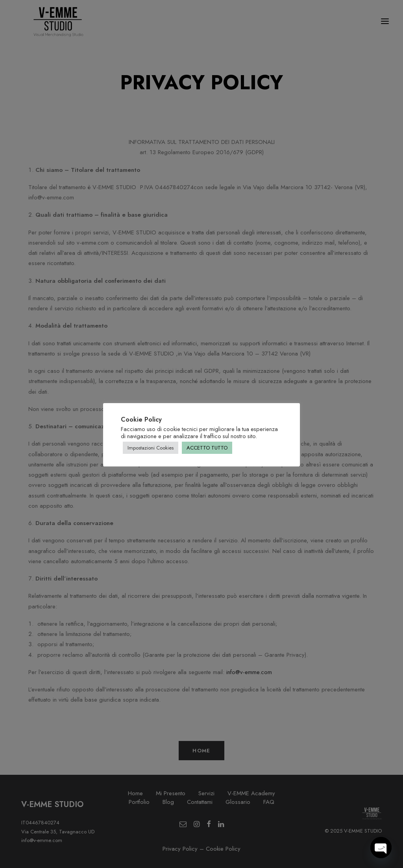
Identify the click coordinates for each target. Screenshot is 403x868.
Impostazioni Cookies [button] (151, 448)
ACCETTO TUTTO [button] (207, 448)
